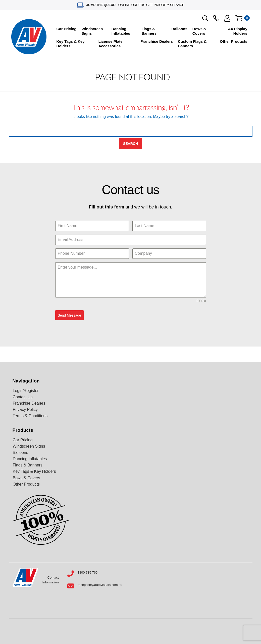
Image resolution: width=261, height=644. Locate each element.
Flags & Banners (149, 31)
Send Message (69, 315)
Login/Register (26, 391)
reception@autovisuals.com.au (100, 585)
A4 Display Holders (238, 31)
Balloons (179, 29)
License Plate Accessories (111, 44)
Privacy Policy (25, 410)
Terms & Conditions (30, 416)
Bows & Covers (199, 31)
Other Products (233, 41)
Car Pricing (67, 29)
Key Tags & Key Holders (71, 44)
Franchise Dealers (157, 41)
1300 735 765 (88, 572)
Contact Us (23, 397)
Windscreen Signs (92, 31)
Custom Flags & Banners (192, 44)
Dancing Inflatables (121, 31)
